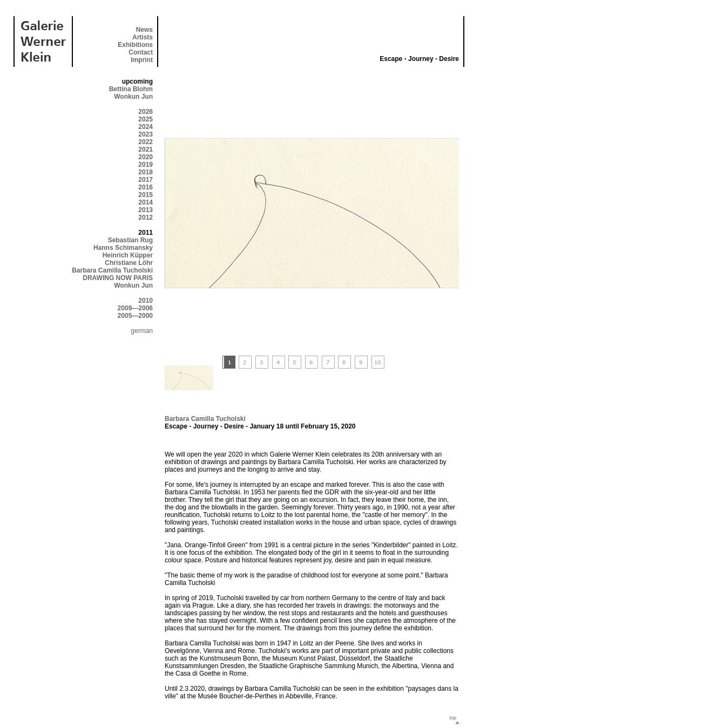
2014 (146, 202)
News (144, 30)
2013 (146, 210)
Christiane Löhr (129, 263)
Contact (141, 52)
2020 (146, 157)
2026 (146, 112)
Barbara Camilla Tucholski (112, 270)
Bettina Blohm (131, 89)
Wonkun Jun (133, 97)
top (453, 718)
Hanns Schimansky (123, 248)
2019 (146, 165)
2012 (146, 217)
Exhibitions (135, 45)
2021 (146, 149)
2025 (146, 119)
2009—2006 (135, 308)
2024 (146, 127)
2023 (146, 134)
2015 (146, 195)
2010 (146, 301)
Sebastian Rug (130, 240)
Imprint (142, 60)
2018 (146, 172)
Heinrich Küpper (128, 255)
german (142, 331)
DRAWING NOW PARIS (118, 278)
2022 (146, 142)
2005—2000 (135, 316)
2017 (146, 180)
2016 (146, 187)
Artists (143, 37)
